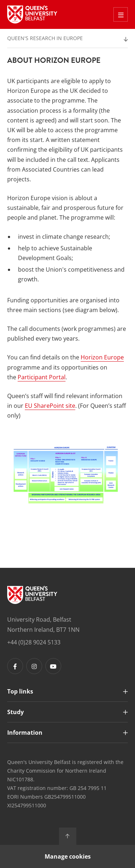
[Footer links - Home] (32, 595)
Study (15, 712)
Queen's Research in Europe (45, 38)
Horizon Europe (102, 357)
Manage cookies (68, 856)
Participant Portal (42, 377)
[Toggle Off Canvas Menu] (121, 14)
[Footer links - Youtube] (53, 666)
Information (25, 733)
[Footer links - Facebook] (15, 666)
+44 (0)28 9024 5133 (34, 642)
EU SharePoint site (50, 406)
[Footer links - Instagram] (34, 666)
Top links (20, 691)
